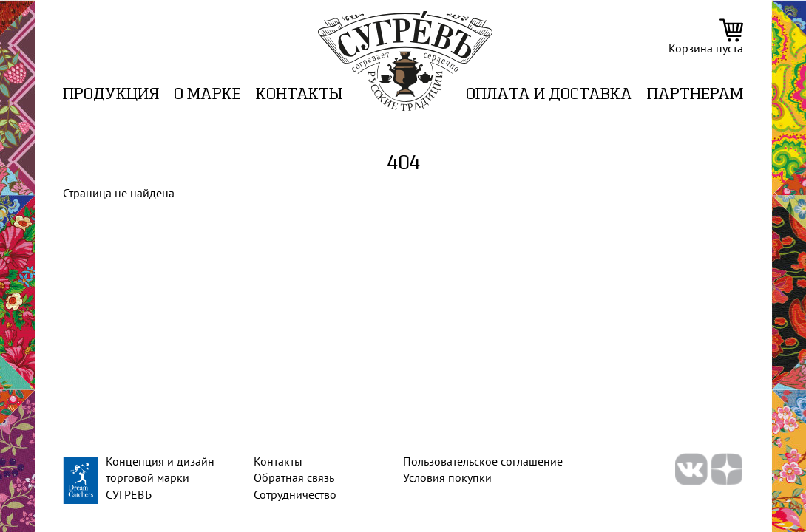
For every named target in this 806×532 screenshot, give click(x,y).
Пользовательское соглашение (483, 461)
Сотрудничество (295, 494)
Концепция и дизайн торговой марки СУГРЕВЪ (160, 478)
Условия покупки (447, 477)
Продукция (111, 95)
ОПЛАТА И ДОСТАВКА (549, 95)
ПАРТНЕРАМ (695, 95)
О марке (207, 95)
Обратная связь (294, 477)
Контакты (299, 95)
